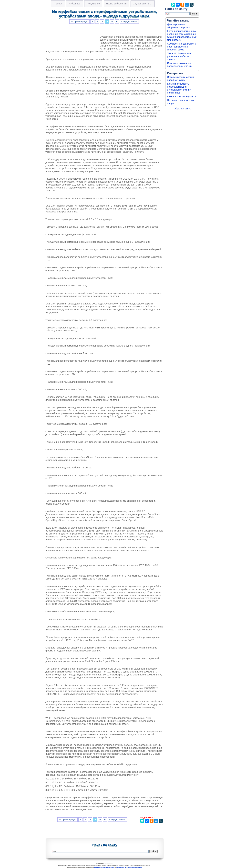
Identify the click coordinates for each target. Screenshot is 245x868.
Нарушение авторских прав (104, 867)
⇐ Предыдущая (79, 22)
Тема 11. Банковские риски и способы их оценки (179, 56)
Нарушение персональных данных (129, 867)
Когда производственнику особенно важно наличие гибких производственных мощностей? (182, 35)
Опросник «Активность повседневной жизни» (180, 64)
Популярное (93, 4)
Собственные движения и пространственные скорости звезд (182, 47)
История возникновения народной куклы (181, 78)
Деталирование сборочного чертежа (179, 26)
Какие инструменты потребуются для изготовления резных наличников (179, 88)
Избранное (75, 4)
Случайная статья (143, 4)
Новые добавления (116, 4)
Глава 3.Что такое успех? (182, 96)
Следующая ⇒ (129, 22)
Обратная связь (182, 109)
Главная (58, 4)
